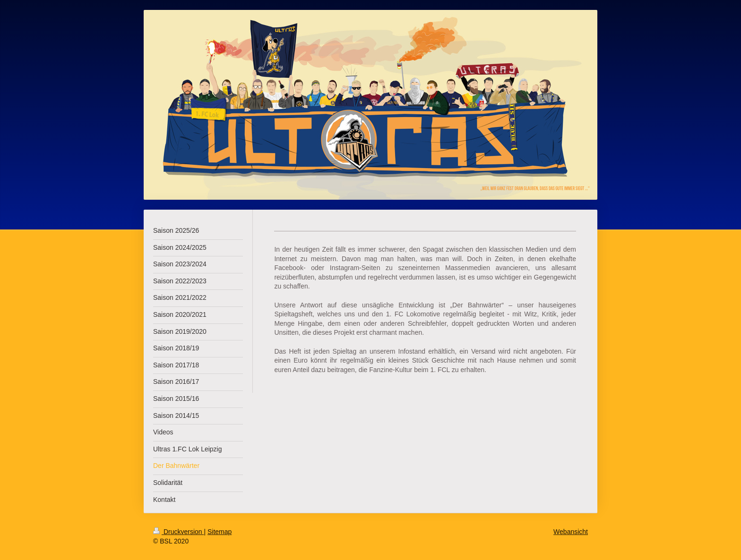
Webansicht (571, 532)
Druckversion (178, 532)
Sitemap (220, 532)
